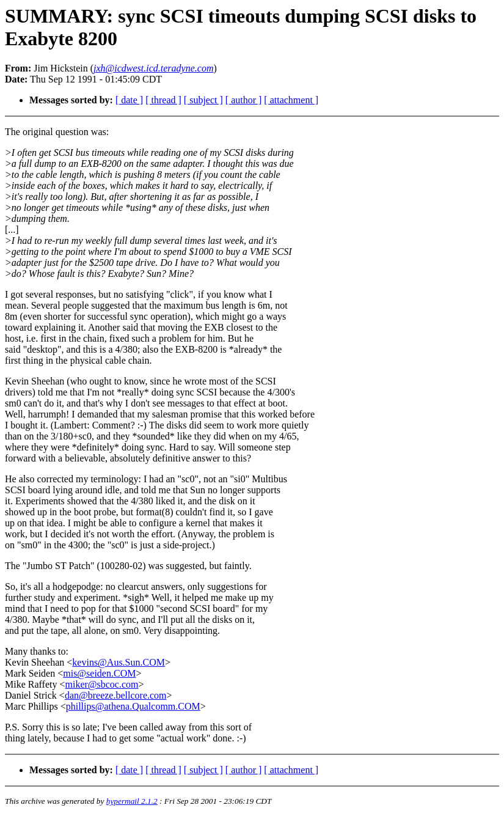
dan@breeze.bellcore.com (116, 695)
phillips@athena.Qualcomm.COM (133, 706)
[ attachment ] (291, 100)
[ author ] (244, 100)
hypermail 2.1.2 (132, 801)
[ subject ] (203, 100)
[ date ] (129, 100)
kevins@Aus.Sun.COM (119, 662)
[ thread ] (163, 100)
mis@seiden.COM (99, 673)
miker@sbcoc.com (101, 684)
